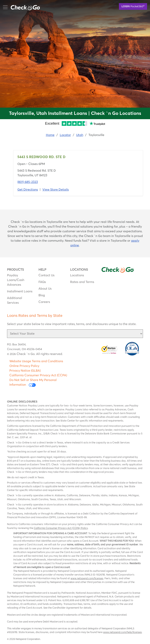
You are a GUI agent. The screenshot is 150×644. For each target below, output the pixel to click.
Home (50, 135)
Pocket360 (133, 6)
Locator (65, 135)
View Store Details (56, 189)
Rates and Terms (82, 282)
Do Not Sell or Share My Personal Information (33, 382)
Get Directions (28, 189)
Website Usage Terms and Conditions (36, 361)
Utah (80, 135)
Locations (77, 275)
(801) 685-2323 (28, 182)
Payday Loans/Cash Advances (16, 280)
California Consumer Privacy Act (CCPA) (38, 375)
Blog (42, 295)
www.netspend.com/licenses (87, 578)
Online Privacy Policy (24, 366)
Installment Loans (20, 291)
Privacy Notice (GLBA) (25, 370)
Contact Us (46, 275)
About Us (45, 288)
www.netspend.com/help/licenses (122, 632)
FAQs (42, 282)
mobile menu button (23, 7)
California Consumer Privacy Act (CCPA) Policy (61, 528)
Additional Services (15, 300)
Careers (44, 302)
